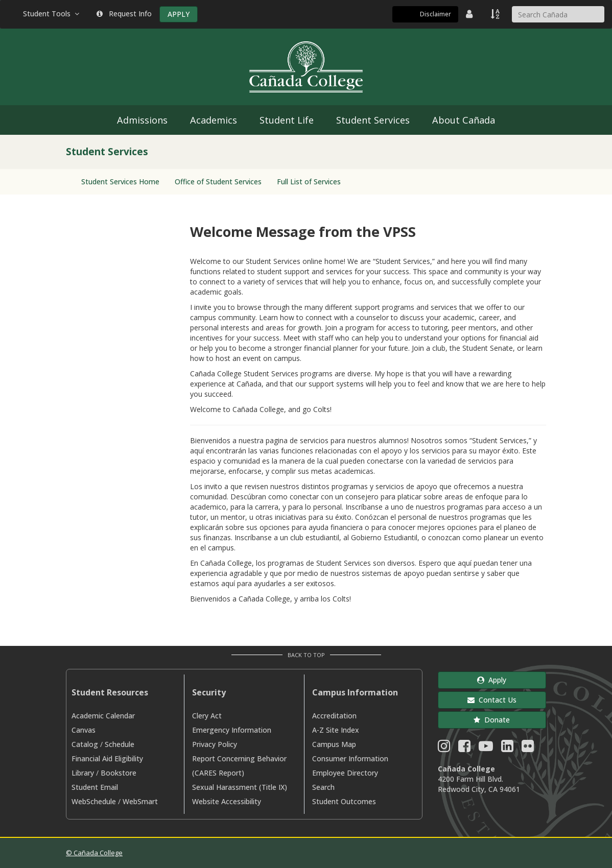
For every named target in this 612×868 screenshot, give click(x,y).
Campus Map (334, 744)
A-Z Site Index (336, 730)
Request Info (124, 14)
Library (83, 773)
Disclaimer (436, 14)
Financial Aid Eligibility (107, 758)
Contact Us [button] (492, 700)
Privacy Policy (215, 744)
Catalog (85, 744)
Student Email (95, 787)
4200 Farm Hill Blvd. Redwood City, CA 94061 (479, 784)
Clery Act (207, 716)
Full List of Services (309, 182)
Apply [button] (492, 680)
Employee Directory (345, 773)
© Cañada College (94, 853)
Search (323, 787)
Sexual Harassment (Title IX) (240, 787)
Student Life (287, 120)
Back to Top (306, 655)
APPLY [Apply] (179, 14)
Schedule (120, 744)
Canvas (84, 730)
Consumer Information (350, 758)
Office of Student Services (218, 182)
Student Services (373, 120)
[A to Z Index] (496, 14)
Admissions (142, 120)
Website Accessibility (227, 801)
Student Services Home (120, 182)
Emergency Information (232, 730)
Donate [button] (492, 720)
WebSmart (140, 801)
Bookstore (119, 773)
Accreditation (334, 716)
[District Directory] (470, 14)
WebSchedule (94, 801)
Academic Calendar (103, 716)
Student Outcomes (344, 801)
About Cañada (464, 120)
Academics (214, 120)
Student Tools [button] (52, 14)
